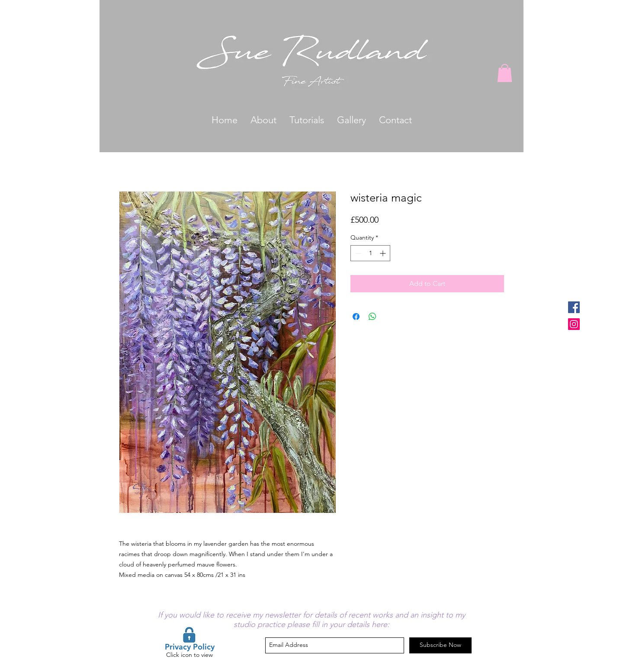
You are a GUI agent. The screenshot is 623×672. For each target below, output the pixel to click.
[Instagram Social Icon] (574, 324)
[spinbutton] (370, 253)
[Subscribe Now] (440, 645)
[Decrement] (357, 253)
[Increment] (384, 253)
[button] (505, 73)
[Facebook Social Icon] (574, 307)
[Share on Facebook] (356, 317)
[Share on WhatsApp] (373, 317)
